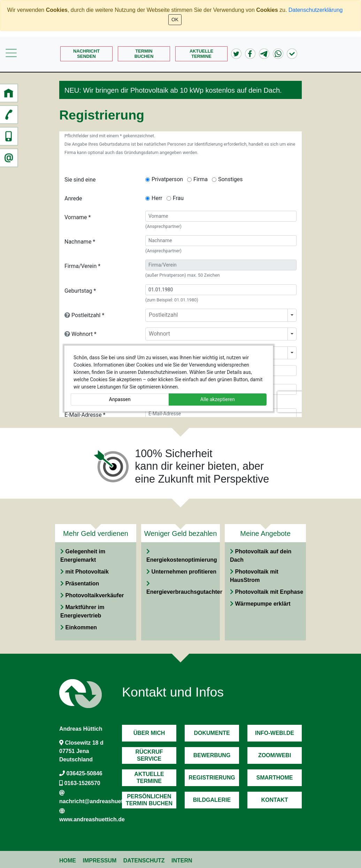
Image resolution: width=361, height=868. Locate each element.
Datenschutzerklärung (316, 10)
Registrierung (212, 778)
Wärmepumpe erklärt (263, 604)
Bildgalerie (212, 800)
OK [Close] (175, 20)
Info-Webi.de (275, 733)
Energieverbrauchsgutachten (185, 592)
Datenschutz (144, 861)
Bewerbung (212, 755)
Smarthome (275, 778)
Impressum (99, 861)
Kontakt (274, 800)
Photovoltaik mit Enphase (269, 592)
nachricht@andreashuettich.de (100, 801)
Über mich (149, 733)
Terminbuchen (144, 54)
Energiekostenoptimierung (182, 560)
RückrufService (149, 755)
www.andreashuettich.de (92, 819)
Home (68, 861)
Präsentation (82, 583)
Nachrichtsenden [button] (86, 54)
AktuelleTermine (201, 54)
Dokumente (212, 733)
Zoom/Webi (275, 755)
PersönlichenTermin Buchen (149, 800)
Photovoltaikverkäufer (94, 595)
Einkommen (81, 627)
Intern (182, 861)
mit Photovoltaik (87, 572)
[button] (9, 93)
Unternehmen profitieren (184, 572)
